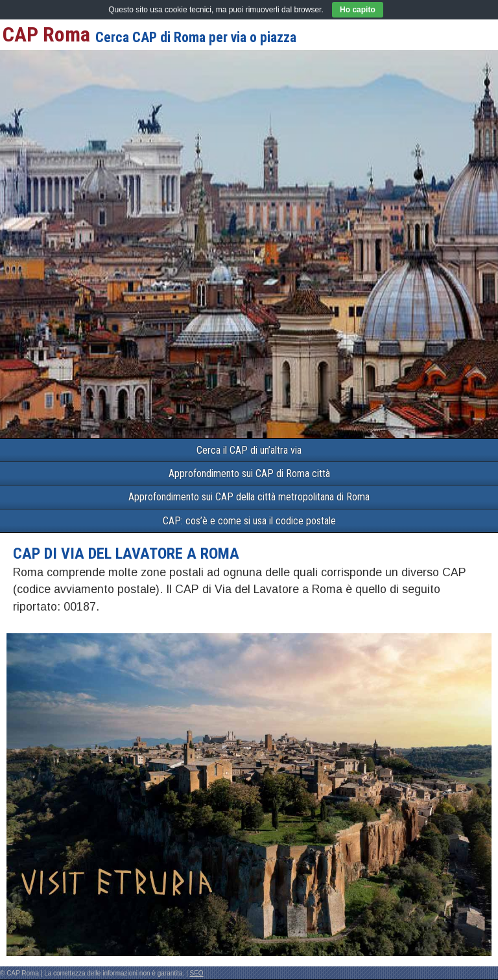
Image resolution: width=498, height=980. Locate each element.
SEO (197, 973)
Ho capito (358, 10)
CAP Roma (46, 34)
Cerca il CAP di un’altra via (249, 450)
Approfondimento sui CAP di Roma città (249, 473)
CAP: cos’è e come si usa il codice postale (249, 521)
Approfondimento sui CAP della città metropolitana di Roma (249, 497)
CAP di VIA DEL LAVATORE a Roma (126, 554)
